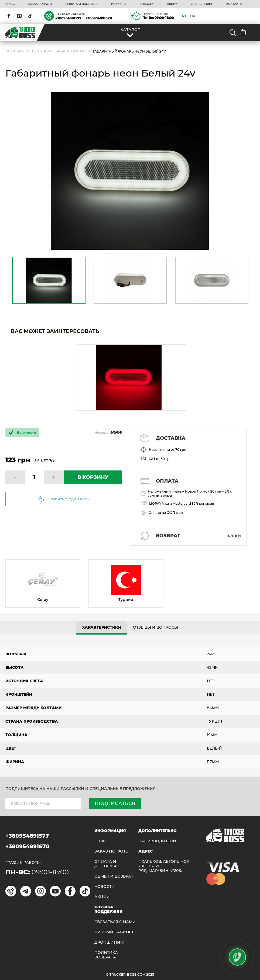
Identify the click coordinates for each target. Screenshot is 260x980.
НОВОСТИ (146, 4)
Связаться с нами (115, 922)
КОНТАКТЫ (234, 4)
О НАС (10, 4)
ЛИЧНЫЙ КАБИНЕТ (114, 932)
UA (193, 16)
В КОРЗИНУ (93, 477)
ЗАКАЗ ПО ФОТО (40, 4)
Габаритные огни (73, 51)
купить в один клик (70, 499)
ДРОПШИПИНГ (202, 4)
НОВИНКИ (118, 4)
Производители (157, 841)
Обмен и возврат (114, 876)
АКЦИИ (172, 4)
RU (185, 16)
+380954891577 (68, 18)
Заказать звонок (70, 14)
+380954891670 (99, 18)
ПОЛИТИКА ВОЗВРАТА (106, 955)
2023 (150, 974)
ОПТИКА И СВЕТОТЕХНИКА (29, 51)
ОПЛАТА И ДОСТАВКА (82, 4)
